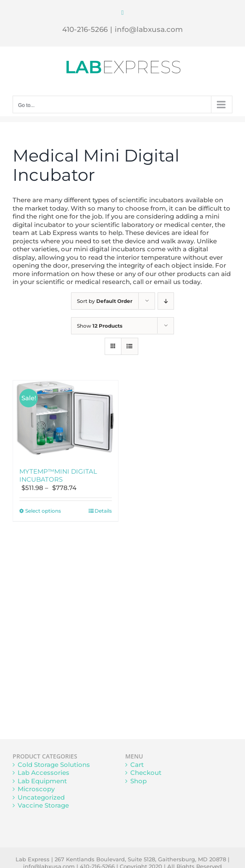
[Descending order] (166, 301)
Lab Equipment (42, 781)
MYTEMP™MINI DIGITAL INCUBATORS (58, 476)
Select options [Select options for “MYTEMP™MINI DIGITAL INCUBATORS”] (43, 511)
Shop (138, 781)
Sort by (105, 301)
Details (103, 511)
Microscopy (36, 789)
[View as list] (130, 346)
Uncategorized (41, 797)
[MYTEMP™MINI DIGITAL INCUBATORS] (66, 420)
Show (100, 326)
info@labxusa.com (149, 29)
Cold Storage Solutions (54, 765)
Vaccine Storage (43, 805)
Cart (137, 765)
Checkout (146, 773)
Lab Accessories (43, 773)
